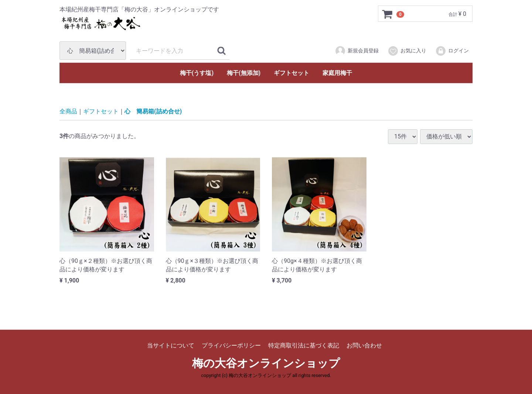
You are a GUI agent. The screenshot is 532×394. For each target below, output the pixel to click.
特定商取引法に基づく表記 (304, 345)
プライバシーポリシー (231, 345)
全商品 (68, 111)
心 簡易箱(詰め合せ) (153, 111)
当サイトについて (171, 345)
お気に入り (407, 51)
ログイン (452, 51)
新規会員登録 (357, 51)
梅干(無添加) (244, 73)
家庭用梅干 (337, 73)
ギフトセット (291, 73)
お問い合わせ (364, 345)
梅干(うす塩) (197, 73)
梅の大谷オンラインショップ (266, 363)
